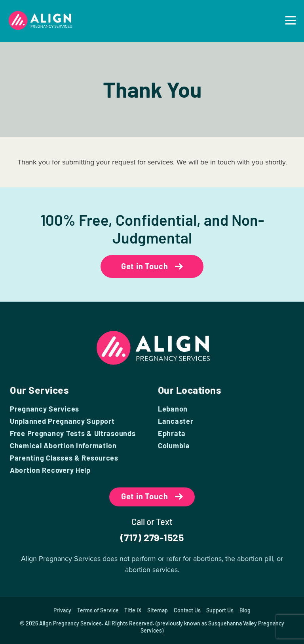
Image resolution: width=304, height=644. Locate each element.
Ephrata (172, 433)
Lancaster (176, 421)
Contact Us (187, 610)
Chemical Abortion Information (63, 446)
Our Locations (190, 390)
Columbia (174, 446)
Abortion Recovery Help (50, 470)
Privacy (62, 610)
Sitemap (158, 610)
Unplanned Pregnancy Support (62, 421)
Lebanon (173, 409)
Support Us (220, 610)
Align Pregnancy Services (70, 623)
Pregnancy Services (45, 409)
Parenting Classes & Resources (64, 458)
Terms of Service (98, 610)
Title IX (133, 610)
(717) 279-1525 (152, 537)
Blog (245, 610)
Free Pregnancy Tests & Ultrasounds (73, 433)
